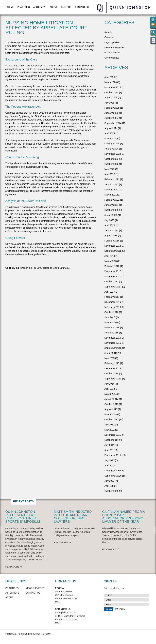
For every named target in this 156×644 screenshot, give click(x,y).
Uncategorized (112, 58)
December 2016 (113, 302)
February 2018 (112, 266)
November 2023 (113, 154)
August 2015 (111, 353)
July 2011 (109, 445)
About (54, 7)
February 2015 (112, 363)
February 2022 (112, 179)
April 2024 (110, 133)
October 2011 (112, 440)
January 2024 (112, 149)
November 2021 (113, 190)
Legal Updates (112, 42)
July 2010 (109, 460)
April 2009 (110, 486)
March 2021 (111, 195)
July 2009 (109, 481)
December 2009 (113, 471)
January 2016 (112, 333)
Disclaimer (35, 634)
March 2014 (111, 394)
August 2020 (111, 215)
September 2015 (113, 348)
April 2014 (110, 389)
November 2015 (113, 343)
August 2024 (111, 128)
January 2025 (112, 113)
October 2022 (112, 164)
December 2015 (113, 338)
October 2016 (112, 312)
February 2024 (112, 144)
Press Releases (113, 53)
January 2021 (112, 205)
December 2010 (113, 455)
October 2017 (112, 282)
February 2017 (112, 297)
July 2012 (109, 425)
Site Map (47, 634)
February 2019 (112, 241)
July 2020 (109, 220)
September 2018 (113, 251)
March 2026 (111, 82)
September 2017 (113, 287)
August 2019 (111, 236)
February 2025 (112, 108)
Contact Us (82, 7)
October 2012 (112, 419)
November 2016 (113, 307)
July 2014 (109, 384)
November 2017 (113, 276)
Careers (66, 7)
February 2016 (112, 328)
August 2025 (111, 98)
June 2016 (110, 317)
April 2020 (110, 225)
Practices (24, 7)
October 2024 (112, 118)
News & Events (35, 588)
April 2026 (110, 77)
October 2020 (112, 210)
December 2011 (113, 435)
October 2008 (112, 491)
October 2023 (112, 159)
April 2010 (110, 465)
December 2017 (113, 271)
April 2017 (110, 292)
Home (11, 7)
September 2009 (113, 476)
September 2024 (113, 123)
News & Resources (114, 47)
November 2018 (113, 246)
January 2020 (112, 230)
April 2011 (110, 450)
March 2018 (111, 261)
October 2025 (112, 92)
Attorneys (40, 7)
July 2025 (109, 103)
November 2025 (113, 87)
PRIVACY (120, 609)
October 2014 (112, 374)
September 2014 (113, 379)
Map (58, 602)
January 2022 (112, 184)
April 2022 (110, 174)
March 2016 (111, 322)
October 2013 (112, 404)
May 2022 (110, 169)
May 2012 (110, 430)
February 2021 (112, 200)
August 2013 (111, 409)
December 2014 (113, 368)
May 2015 (110, 358)
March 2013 (111, 414)
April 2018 (110, 256)
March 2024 (111, 138)
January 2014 (112, 399)
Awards (108, 32)
